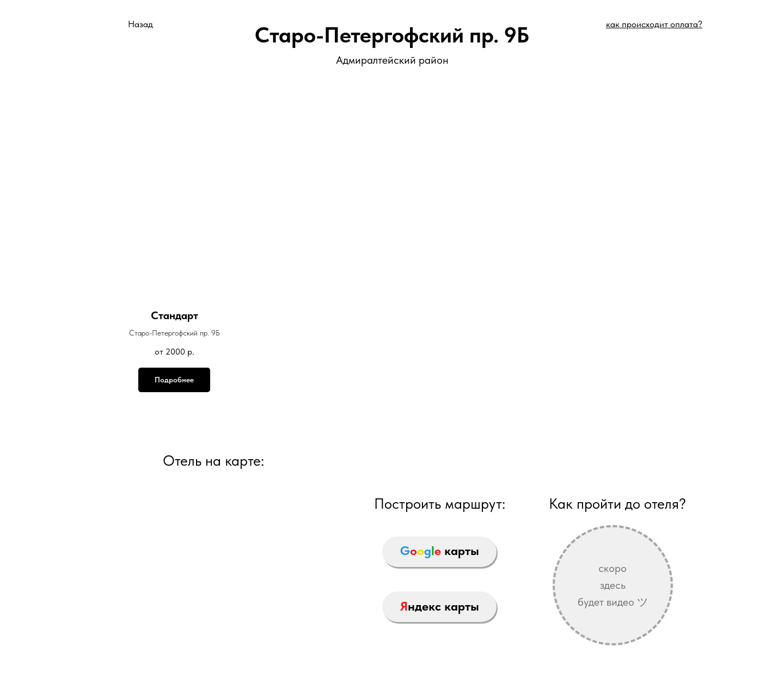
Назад (140, 24)
